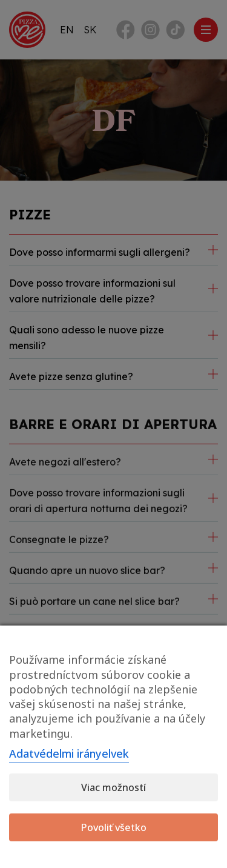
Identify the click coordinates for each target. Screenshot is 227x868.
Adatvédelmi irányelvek (69, 753)
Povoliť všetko (114, 827)
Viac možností (113, 787)
